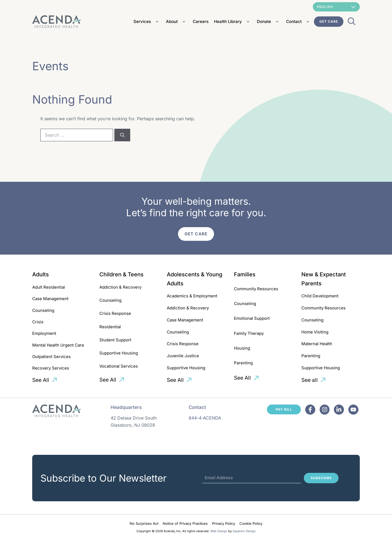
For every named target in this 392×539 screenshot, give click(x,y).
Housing (242, 348)
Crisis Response (115, 313)
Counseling (43, 310)
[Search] (122, 135)
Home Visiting (315, 332)
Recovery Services (51, 368)
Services (147, 22)
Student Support (115, 340)
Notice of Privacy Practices (185, 523)
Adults (41, 274)
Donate (269, 22)
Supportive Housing (119, 353)
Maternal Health (317, 344)
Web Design (219, 531)
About (177, 22)
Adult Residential (49, 287)
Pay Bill (284, 409)
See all (310, 380)
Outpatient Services (51, 357)
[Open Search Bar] (352, 23)
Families (245, 274)
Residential (110, 327)
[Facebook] (310, 410)
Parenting (243, 363)
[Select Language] (336, 7)
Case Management (50, 299)
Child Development (320, 296)
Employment (44, 333)
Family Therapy (249, 333)
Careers (201, 21)
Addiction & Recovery (120, 287)
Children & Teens (121, 274)
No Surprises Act (144, 523)
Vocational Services (119, 366)
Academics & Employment (192, 296)
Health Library (233, 22)
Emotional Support (252, 318)
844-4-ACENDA (205, 418)
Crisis (38, 322)
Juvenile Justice (183, 356)
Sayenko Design (244, 531)
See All (41, 380)
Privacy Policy (224, 523)
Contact (299, 22)
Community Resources (256, 289)
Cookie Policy (251, 523)
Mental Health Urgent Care (58, 345)
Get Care (329, 21)
